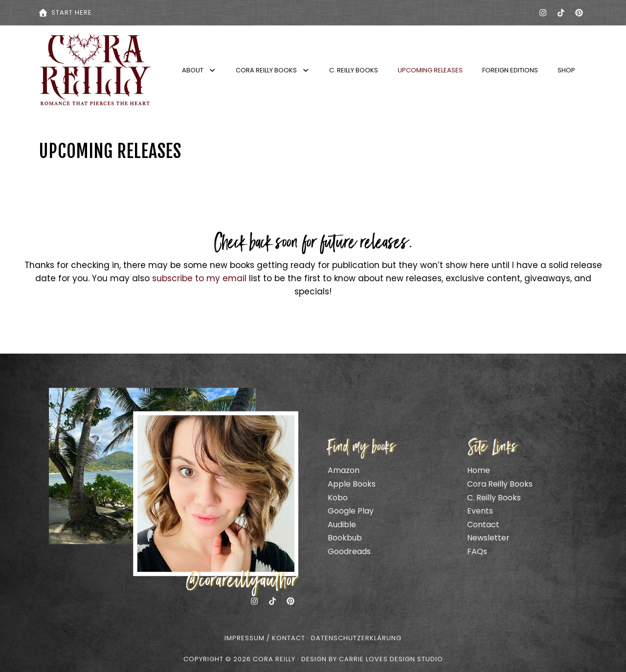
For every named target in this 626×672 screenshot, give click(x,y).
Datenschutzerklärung (356, 638)
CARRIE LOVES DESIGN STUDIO (391, 659)
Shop (566, 70)
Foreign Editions (510, 70)
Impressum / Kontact (265, 638)
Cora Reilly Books (273, 70)
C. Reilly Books (354, 70)
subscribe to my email (199, 278)
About (199, 70)
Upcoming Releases (430, 70)
